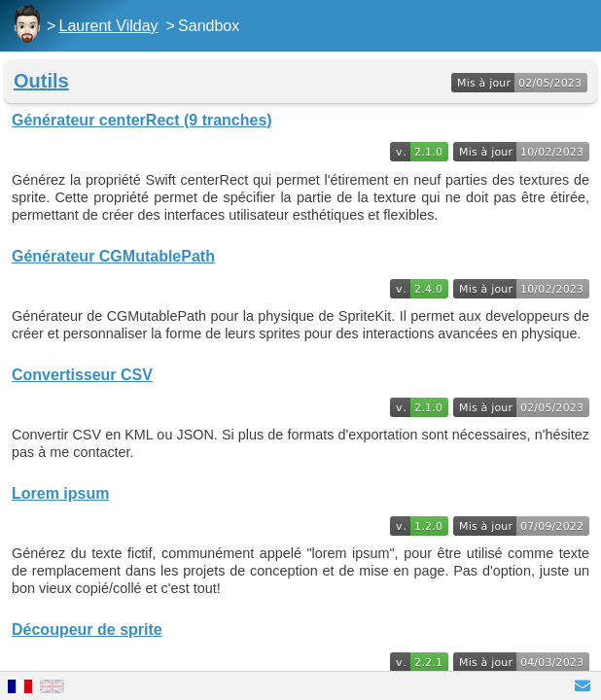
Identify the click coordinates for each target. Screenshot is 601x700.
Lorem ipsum (60, 493)
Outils (41, 81)
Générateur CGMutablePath (113, 256)
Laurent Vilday (109, 26)
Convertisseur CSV (82, 375)
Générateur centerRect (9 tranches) (142, 120)
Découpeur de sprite (87, 630)
